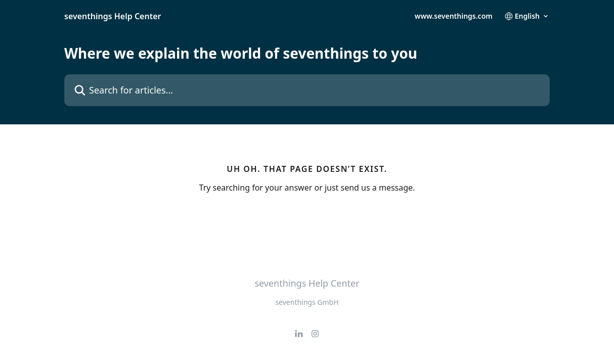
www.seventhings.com (454, 16)
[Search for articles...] (307, 90)
